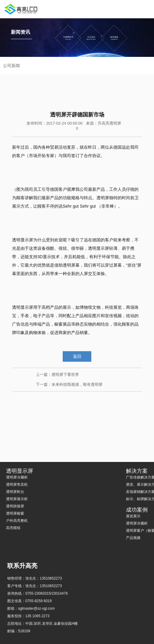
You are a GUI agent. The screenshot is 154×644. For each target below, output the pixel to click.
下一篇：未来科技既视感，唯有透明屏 (69, 384)
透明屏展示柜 (17, 499)
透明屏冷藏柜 (17, 477)
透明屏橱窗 (15, 513)
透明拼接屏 (15, 506)
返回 (77, 356)
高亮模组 (13, 528)
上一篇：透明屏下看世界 (57, 375)
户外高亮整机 (17, 521)
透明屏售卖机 (17, 485)
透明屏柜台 (15, 492)
